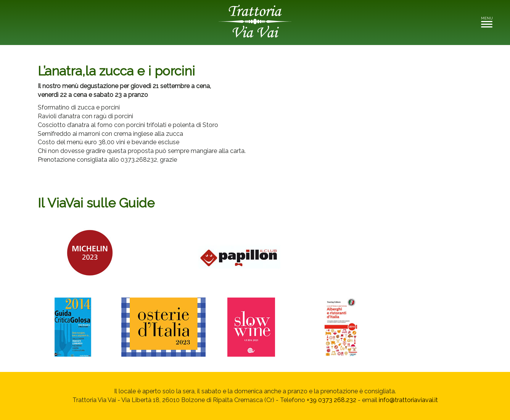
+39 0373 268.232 (331, 400)
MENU (489, 22)
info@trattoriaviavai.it (408, 400)
